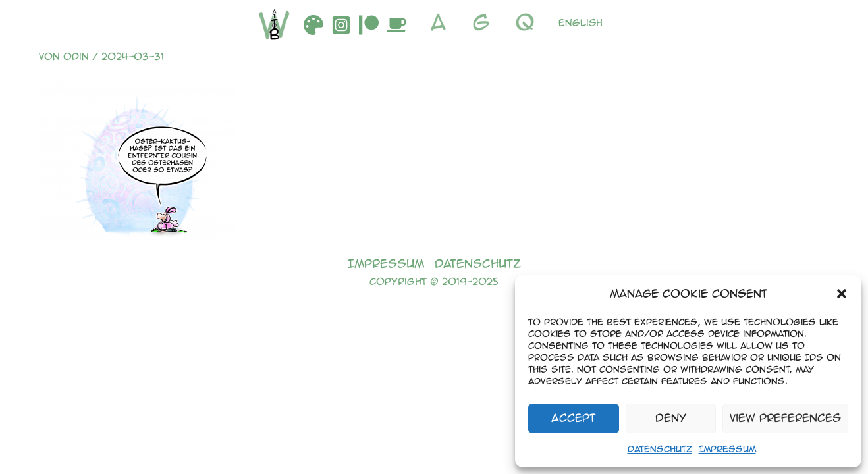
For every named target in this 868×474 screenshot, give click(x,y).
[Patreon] (369, 25)
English (581, 22)
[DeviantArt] (313, 25)
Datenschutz (660, 449)
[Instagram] (341, 25)
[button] (842, 294)
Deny (671, 418)
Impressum (727, 449)
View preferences (785, 418)
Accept (573, 418)
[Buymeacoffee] (396, 25)
